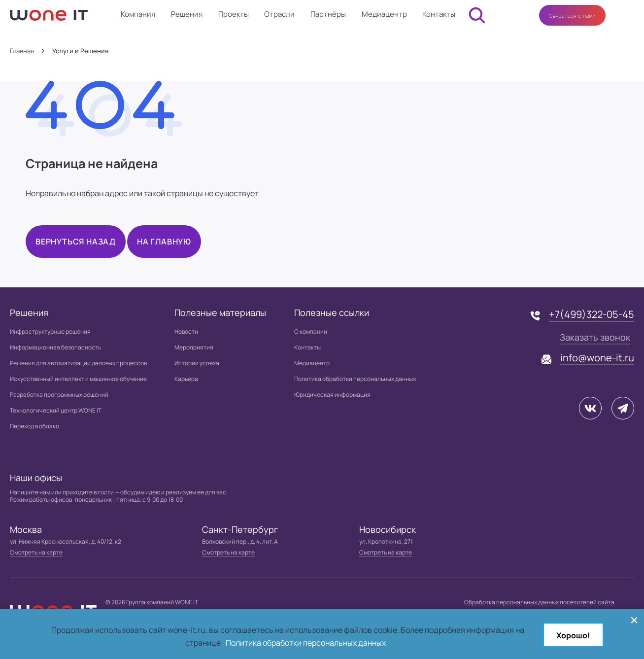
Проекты (234, 14)
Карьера (186, 379)
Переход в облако (34, 426)
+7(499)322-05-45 (592, 314)
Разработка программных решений (59, 395)
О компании (311, 331)
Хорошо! (573, 635)
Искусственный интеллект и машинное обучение (78, 379)
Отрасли (279, 14)
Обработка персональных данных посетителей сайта (539, 602)
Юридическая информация (332, 395)
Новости (186, 331)
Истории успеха (197, 363)
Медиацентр (384, 14)
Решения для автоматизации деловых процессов (78, 363)
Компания (138, 14)
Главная (22, 51)
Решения (187, 14)
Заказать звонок (595, 337)
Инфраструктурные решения (50, 331)
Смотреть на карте (36, 552)
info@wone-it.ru (597, 358)
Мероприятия (194, 347)
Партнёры (328, 14)
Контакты (439, 14)
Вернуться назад (76, 242)
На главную (164, 242)
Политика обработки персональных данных (355, 379)
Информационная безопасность (55, 347)
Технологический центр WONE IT (56, 410)
